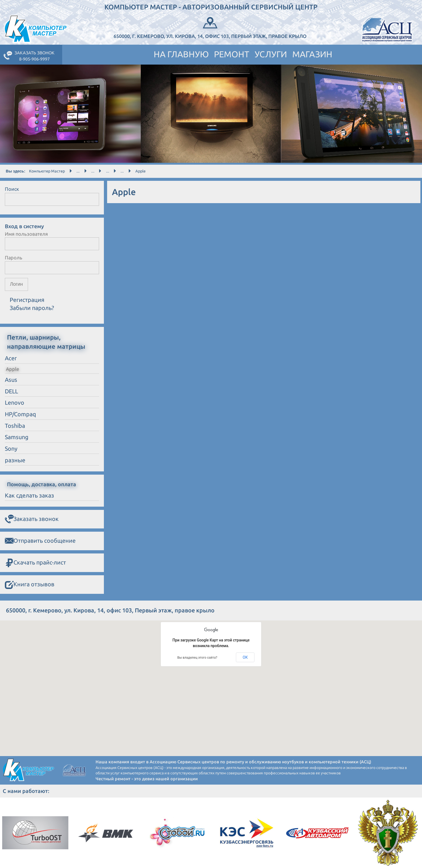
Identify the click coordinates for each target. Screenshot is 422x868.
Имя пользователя (26, 234)
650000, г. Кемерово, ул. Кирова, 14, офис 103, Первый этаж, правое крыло (210, 27)
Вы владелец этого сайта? (197, 658)
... (78, 171)
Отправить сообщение (40, 541)
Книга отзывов (30, 585)
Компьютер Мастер (47, 171)
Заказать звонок (32, 519)
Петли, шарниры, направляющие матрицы (46, 342)
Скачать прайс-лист (35, 563)
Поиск (12, 189)
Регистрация (27, 300)
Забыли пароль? (32, 308)
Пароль (14, 257)
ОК (245, 657)
